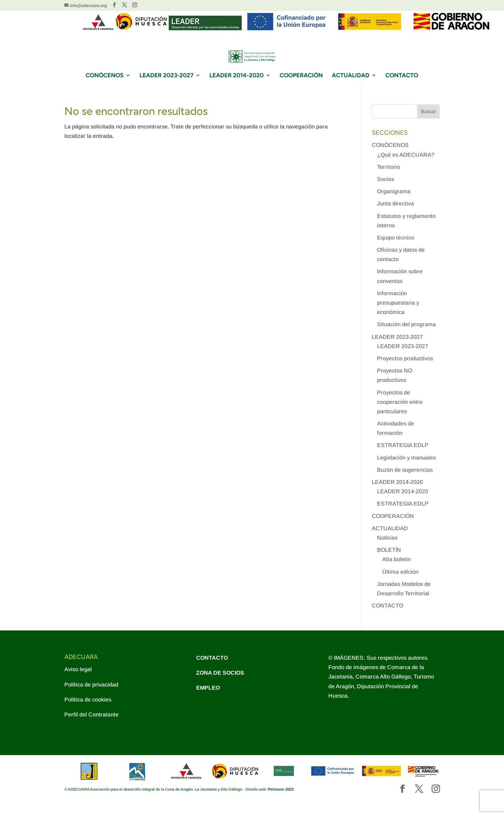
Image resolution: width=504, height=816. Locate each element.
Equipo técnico (396, 238)
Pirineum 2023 (281, 789)
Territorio (389, 167)
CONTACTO (402, 76)
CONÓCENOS (105, 76)
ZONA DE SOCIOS (220, 673)
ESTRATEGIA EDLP (403, 445)
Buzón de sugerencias (405, 470)
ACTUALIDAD (351, 76)
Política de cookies (88, 700)
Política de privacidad (91, 685)
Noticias (387, 538)
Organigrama (394, 191)
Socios (386, 179)
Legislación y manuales (406, 458)
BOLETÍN (389, 550)
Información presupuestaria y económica (398, 303)
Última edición (400, 572)
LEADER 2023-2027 (166, 76)
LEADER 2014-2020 (237, 76)
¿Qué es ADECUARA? (406, 155)
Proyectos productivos (405, 358)
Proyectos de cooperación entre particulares (400, 402)
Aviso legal (78, 669)
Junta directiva (395, 203)
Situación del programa (406, 324)
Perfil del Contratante (91, 715)
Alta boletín (397, 559)
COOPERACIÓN (301, 76)
